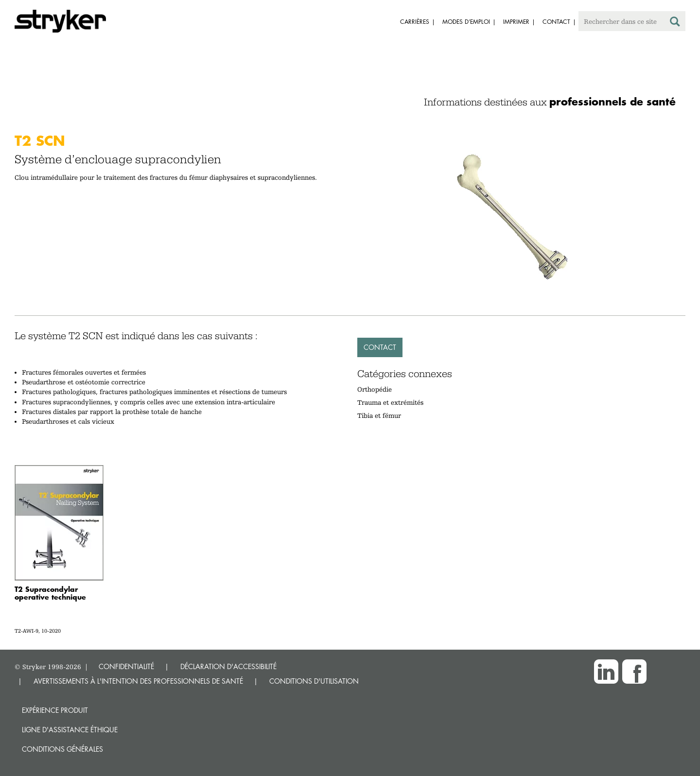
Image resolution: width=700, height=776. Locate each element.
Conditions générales (62, 749)
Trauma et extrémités (390, 402)
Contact (380, 347)
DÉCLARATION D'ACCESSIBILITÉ (228, 666)
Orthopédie (375, 389)
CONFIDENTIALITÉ (126, 666)
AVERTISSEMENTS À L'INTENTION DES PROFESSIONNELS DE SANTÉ (138, 681)
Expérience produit (55, 710)
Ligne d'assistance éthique (70, 730)
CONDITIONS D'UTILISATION (314, 681)
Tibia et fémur (379, 415)
